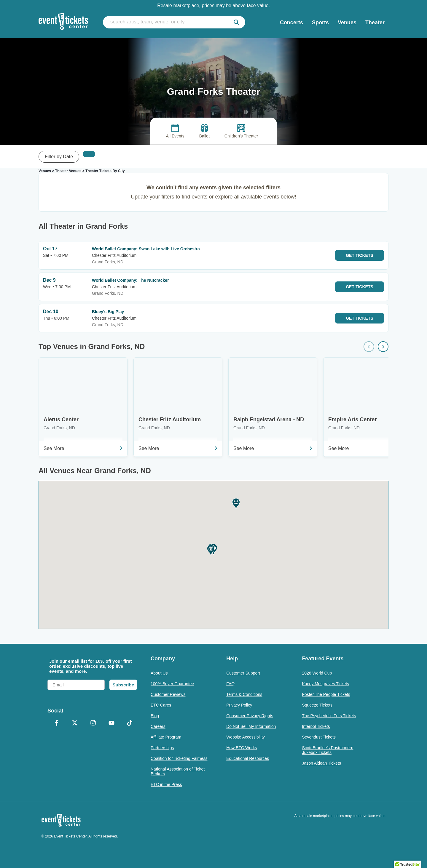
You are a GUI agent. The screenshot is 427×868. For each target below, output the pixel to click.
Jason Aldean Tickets (321, 763)
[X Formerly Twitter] (75, 723)
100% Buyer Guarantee (172, 684)
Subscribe (123, 685)
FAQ (230, 684)
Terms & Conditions (244, 694)
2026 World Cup (317, 673)
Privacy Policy (239, 705)
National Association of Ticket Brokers (178, 771)
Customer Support (243, 673)
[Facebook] (57, 723)
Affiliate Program (166, 737)
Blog (155, 716)
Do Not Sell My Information (251, 726)
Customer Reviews (168, 694)
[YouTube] (111, 723)
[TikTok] (130, 723)
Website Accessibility (246, 737)
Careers (158, 726)
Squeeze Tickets (317, 705)
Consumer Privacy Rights (250, 716)
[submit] (236, 22)
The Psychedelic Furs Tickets (329, 716)
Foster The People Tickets (326, 694)
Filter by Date (59, 157)
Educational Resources (248, 758)
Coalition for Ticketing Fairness (179, 758)
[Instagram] (93, 723)
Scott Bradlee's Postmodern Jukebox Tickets (328, 750)
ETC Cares (161, 705)
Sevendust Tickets (319, 737)
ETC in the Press (166, 784)
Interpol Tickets (316, 726)
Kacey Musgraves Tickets (325, 684)
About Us (159, 673)
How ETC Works (242, 748)
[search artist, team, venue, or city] (174, 22)
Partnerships (162, 748)
